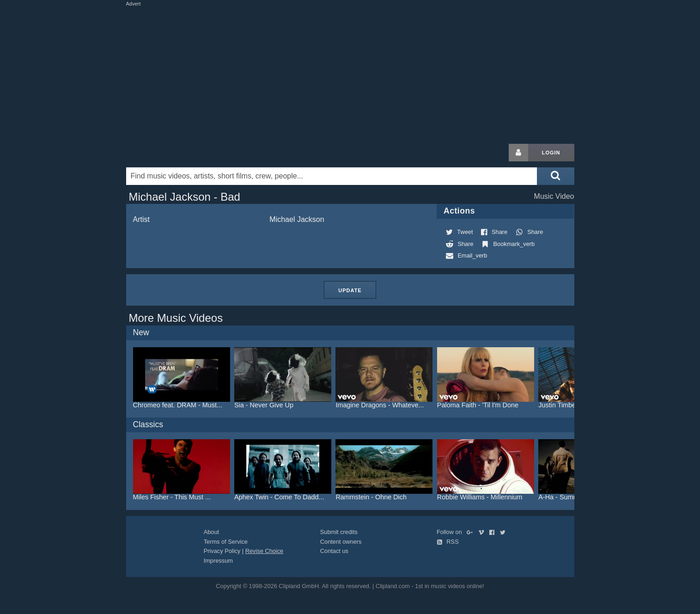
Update (350, 290)
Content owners (341, 542)
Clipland (175, 153)
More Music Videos (176, 318)
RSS (448, 542)
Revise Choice (265, 551)
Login (551, 153)
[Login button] (518, 153)
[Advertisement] (350, 73)
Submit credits (339, 532)
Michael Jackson (297, 219)
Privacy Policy (222, 551)
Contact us (334, 551)
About (211, 532)
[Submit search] (555, 176)
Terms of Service (226, 542)
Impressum (218, 561)
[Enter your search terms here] (332, 176)
